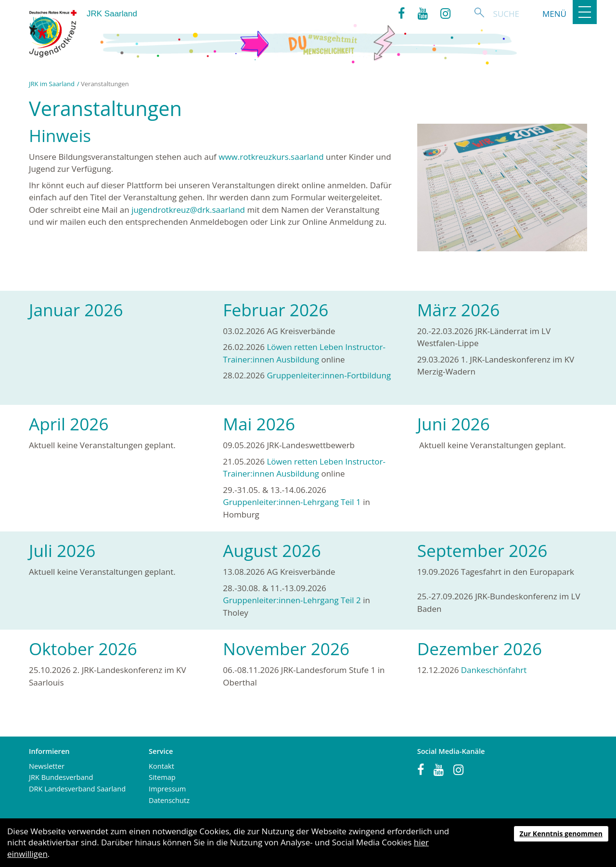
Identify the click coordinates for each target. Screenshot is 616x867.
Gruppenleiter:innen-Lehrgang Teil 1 (292, 502)
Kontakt (161, 766)
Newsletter (47, 766)
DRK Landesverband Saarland (77, 789)
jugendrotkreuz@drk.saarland (188, 210)
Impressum (167, 789)
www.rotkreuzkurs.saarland (272, 157)
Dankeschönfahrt (494, 670)
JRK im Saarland (52, 84)
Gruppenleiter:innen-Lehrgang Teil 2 (292, 600)
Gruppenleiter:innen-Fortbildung (330, 375)
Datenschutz (169, 800)
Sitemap (162, 777)
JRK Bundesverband (61, 777)
